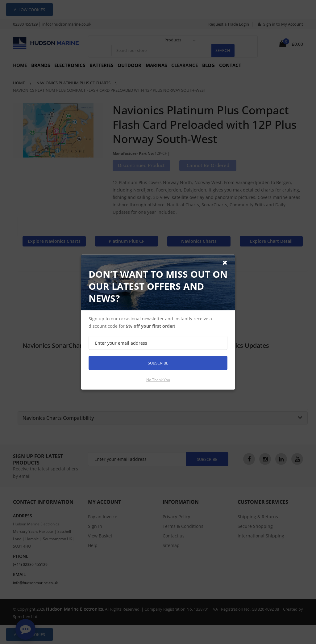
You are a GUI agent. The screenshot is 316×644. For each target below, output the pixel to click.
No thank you (158, 379)
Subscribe (158, 363)
